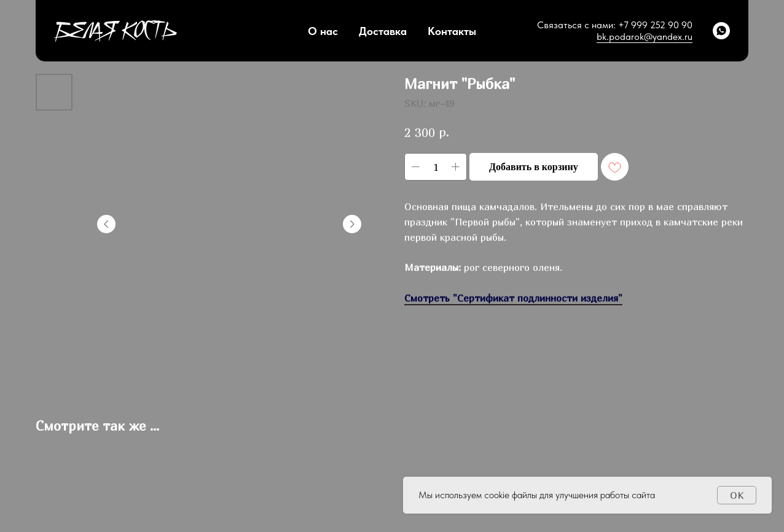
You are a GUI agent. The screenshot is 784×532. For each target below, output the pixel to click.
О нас (323, 31)
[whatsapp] (721, 31)
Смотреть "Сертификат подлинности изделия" (513, 298)
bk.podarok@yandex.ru (645, 37)
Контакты (452, 31)
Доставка (383, 31)
